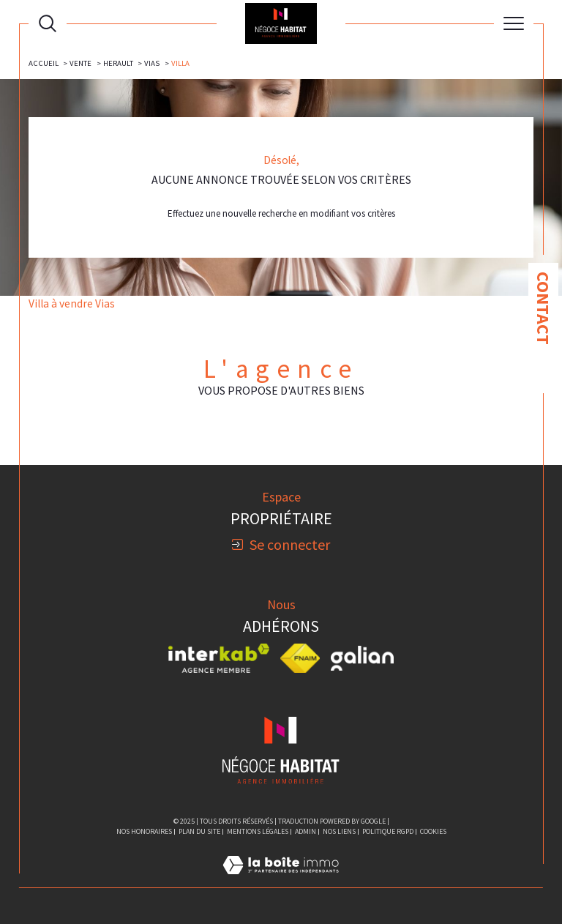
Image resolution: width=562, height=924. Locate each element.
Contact (543, 308)
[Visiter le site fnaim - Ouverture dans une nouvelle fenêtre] (300, 658)
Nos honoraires (144, 831)
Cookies (433, 832)
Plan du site (199, 831)
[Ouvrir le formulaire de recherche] (48, 23)
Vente (80, 63)
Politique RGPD (388, 831)
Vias (152, 63)
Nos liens (339, 831)
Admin (306, 831)
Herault (118, 63)
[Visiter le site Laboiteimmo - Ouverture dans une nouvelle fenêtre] (281, 880)
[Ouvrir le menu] (514, 23)
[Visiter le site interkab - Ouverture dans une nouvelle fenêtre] (219, 658)
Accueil (44, 63)
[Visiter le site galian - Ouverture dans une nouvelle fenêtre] (362, 658)
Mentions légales (258, 831)
